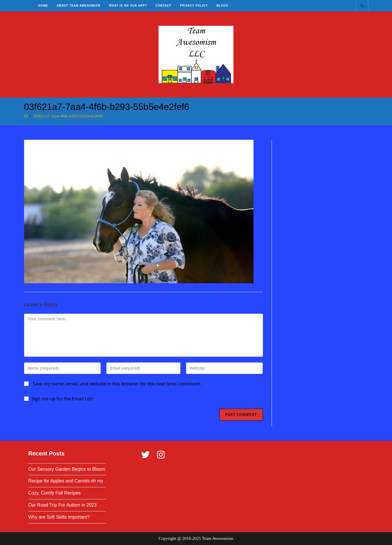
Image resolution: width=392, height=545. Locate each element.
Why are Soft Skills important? (59, 517)
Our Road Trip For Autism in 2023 (63, 505)
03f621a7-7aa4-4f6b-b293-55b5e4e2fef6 (68, 116)
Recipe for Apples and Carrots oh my (66, 481)
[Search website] (362, 6)
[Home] (26, 116)
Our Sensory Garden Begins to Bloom (67, 469)
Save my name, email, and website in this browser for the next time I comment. (117, 384)
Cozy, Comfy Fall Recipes (55, 493)
